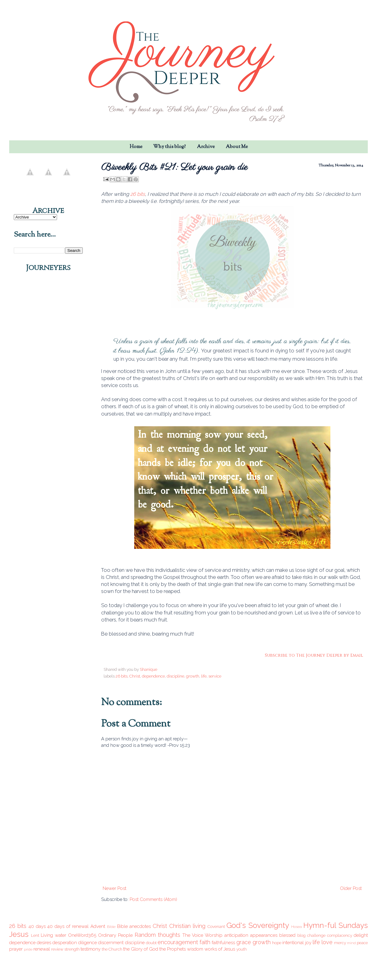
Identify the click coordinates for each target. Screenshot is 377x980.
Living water (53, 935)
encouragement (178, 942)
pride (28, 949)
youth (242, 949)
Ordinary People (115, 935)
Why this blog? (169, 147)
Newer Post (114, 888)
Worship (214, 935)
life (204, 676)
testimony (91, 949)
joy (308, 943)
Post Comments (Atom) (153, 899)
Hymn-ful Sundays (336, 925)
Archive (206, 147)
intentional (293, 943)
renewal (42, 949)
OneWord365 (82, 935)
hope (277, 943)
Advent (98, 926)
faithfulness (223, 943)
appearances (264, 935)
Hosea (297, 927)
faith (205, 942)
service (215, 676)
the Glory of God (141, 949)
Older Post (351, 888)
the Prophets (173, 949)
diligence (88, 943)
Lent (35, 935)
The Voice (193, 935)
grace (244, 942)
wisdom (195, 949)
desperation (65, 943)
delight (361, 935)
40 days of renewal (68, 926)
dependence (153, 676)
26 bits (138, 194)
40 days (37, 926)
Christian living (187, 926)
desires (44, 943)
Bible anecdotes (134, 926)
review (57, 949)
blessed (287, 935)
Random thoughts (157, 935)
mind (351, 943)
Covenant (216, 926)
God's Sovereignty (258, 925)
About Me (237, 147)
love (327, 942)
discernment (111, 943)
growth (193, 676)
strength (72, 949)
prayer (16, 949)
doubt (151, 943)
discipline (175, 676)
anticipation (236, 935)
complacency (340, 935)
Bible (111, 927)
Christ (135, 676)
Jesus (19, 934)
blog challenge (311, 935)
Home (136, 147)
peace (362, 943)
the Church (112, 949)
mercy (340, 943)
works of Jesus (220, 949)
